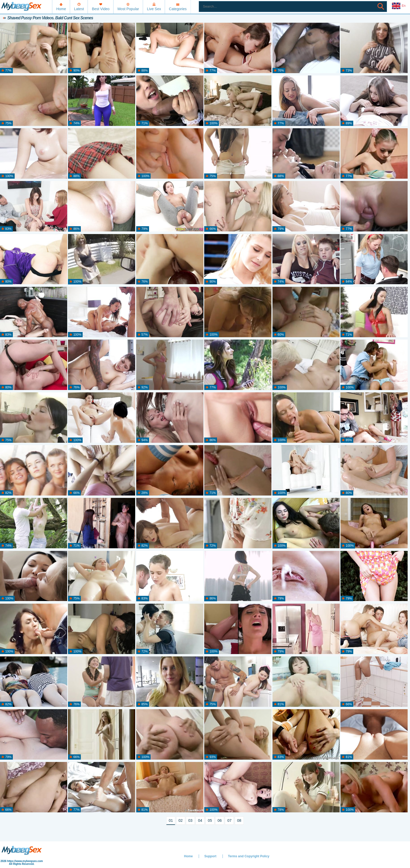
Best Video (101, 9)
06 (220, 820)
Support (210, 856)
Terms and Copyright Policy (249, 856)
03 (190, 820)
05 (210, 820)
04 (200, 820)
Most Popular (128, 9)
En (399, 6)
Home (61, 9)
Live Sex (154, 9)
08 (239, 820)
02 (181, 820)
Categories (178, 9)
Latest (79, 9)
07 (229, 820)
